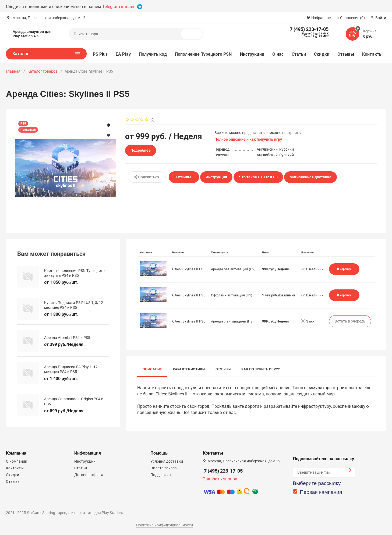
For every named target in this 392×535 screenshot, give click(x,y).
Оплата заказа (164, 468)
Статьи (299, 54)
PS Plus (100, 54)
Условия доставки (167, 461)
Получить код (153, 54)
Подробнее (141, 150)
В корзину (344, 269)
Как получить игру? (260, 369)
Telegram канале (122, 7)
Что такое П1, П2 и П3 (258, 177)
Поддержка (161, 475)
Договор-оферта (89, 475)
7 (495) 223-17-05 (223, 471)
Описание (152, 369)
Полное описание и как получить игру (248, 139)
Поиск (194, 34)
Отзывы (346, 54)
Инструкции (252, 54)
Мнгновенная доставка (310, 177)
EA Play (123, 54)
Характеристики (189, 369)
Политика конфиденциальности (165, 525)
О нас (278, 54)
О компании (17, 461)
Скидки (322, 54)
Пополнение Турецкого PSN (203, 54)
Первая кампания (321, 492)
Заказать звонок (220, 479)
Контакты (372, 54)
